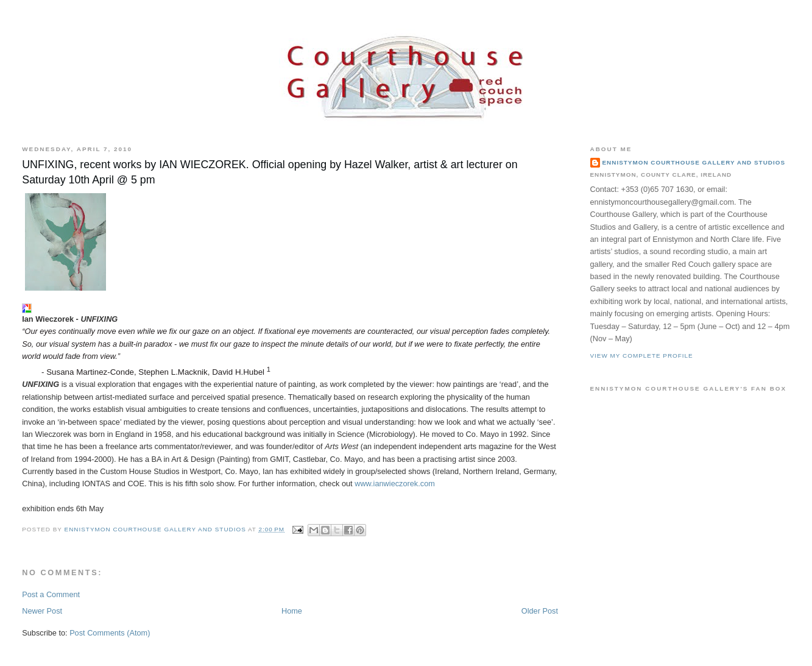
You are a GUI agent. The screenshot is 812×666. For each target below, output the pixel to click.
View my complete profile (642, 356)
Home (292, 611)
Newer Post (42, 611)
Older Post (540, 611)
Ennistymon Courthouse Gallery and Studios (694, 162)
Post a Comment (51, 594)
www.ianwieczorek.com (395, 484)
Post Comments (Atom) (110, 633)
